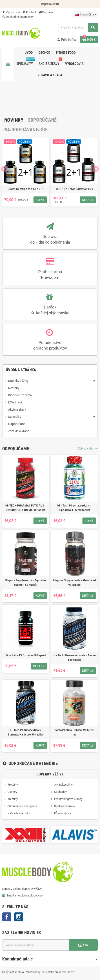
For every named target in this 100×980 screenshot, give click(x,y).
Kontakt (29, 12)
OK (83, 945)
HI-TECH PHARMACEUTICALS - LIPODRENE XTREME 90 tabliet (26, 508)
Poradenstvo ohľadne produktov (50, 345)
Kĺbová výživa (63, 813)
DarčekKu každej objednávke (50, 310)
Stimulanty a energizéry (22, 806)
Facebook (7, 917)
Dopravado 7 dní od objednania (50, 239)
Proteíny (13, 785)
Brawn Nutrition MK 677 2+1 (26, 189)
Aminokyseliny (63, 785)
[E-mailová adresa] (36, 945)
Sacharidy (60, 792)
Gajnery (12, 792)
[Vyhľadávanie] (78, 28)
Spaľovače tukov (65, 806)
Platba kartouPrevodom (50, 275)
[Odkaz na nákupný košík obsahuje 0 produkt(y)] (89, 40)
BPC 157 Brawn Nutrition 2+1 (74, 189)
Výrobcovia (11, 12)
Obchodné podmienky (18, 17)
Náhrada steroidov (19, 813)
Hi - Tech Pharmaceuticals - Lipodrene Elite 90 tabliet (74, 508)
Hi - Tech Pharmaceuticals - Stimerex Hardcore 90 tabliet (26, 732)
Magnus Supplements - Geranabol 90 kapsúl (74, 583)
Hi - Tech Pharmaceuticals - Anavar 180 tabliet (74, 658)
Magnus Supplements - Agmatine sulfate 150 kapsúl (26, 583)
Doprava (46, 12)
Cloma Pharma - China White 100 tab (74, 732)
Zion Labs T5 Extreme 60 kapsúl (26, 655)
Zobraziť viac (88, 449)
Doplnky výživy (50, 774)
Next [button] (96, 169)
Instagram (19, 917)
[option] (26, 175)
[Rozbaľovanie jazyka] (86, 15)
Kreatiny (13, 799)
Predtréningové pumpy (68, 799)
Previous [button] (4, 169)
